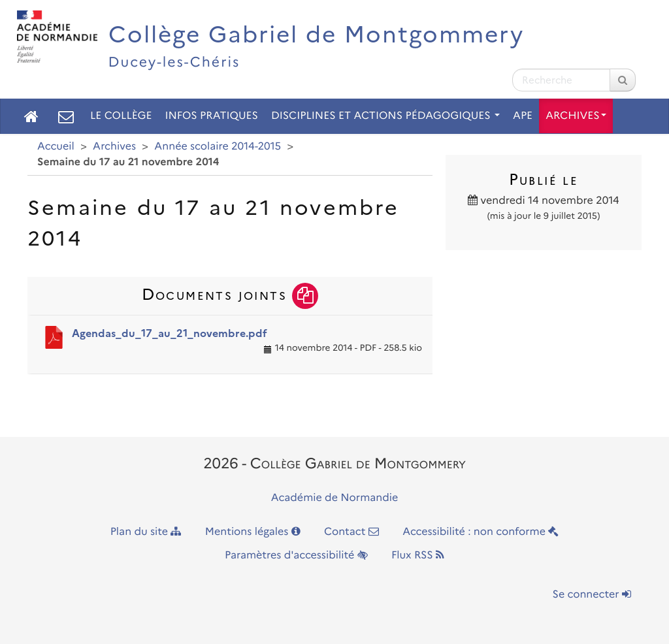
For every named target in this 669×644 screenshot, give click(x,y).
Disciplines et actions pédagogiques (385, 116)
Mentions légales (253, 532)
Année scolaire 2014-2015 (218, 147)
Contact (351, 532)
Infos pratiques (211, 116)
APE (523, 116)
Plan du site (146, 532)
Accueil (56, 147)
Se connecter (592, 595)
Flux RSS (418, 555)
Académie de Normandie (335, 498)
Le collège (121, 116)
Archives (576, 116)
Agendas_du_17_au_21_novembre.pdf (170, 333)
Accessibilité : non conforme (481, 532)
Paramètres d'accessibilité (296, 555)
